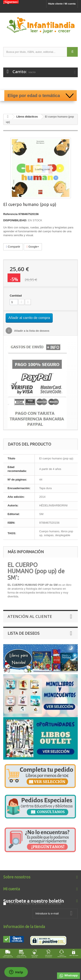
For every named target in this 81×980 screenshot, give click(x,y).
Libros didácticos (27, 117)
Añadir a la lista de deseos (31, 331)
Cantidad (16, 296)
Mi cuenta (12, 889)
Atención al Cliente (30, 616)
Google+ (33, 247)
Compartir (13, 247)
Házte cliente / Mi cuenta (62, 4)
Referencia (10, 214)
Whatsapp (68, 976)
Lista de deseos (24, 633)
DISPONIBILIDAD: (15, 220)
